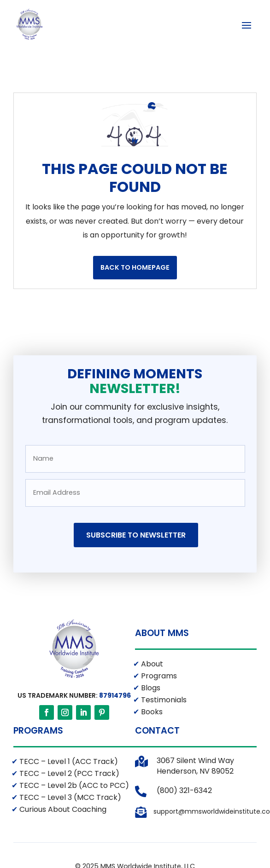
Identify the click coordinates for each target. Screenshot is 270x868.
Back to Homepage (135, 268)
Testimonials (163, 700)
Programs (158, 676)
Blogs (150, 688)
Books (151, 712)
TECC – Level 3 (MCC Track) (69, 798)
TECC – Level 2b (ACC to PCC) (73, 786)
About (151, 664)
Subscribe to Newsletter (136, 535)
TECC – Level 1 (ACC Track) (68, 762)
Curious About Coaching (62, 810)
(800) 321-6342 (184, 791)
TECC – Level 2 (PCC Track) (68, 774)
